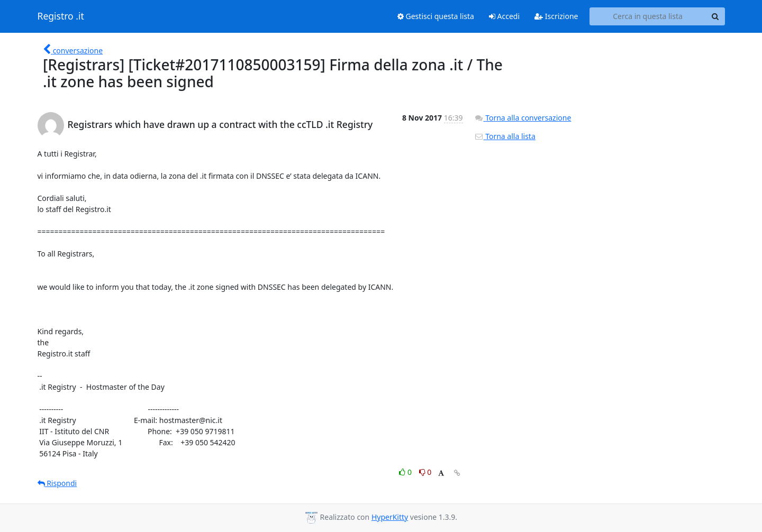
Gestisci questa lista (436, 16)
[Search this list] (648, 16)
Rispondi (57, 483)
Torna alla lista (505, 136)
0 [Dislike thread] (425, 472)
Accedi (504, 16)
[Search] (715, 16)
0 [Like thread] (406, 472)
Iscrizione (556, 16)
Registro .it (61, 16)
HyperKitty (390, 517)
